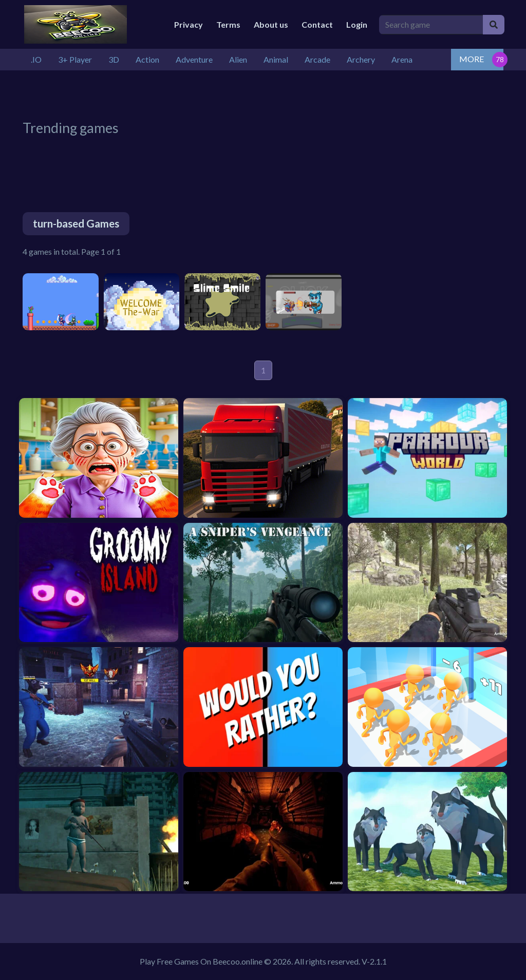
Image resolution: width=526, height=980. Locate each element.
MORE (472, 59)
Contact (317, 24)
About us (271, 24)
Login (357, 24)
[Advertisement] (272, 93)
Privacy (189, 24)
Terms (228, 24)
